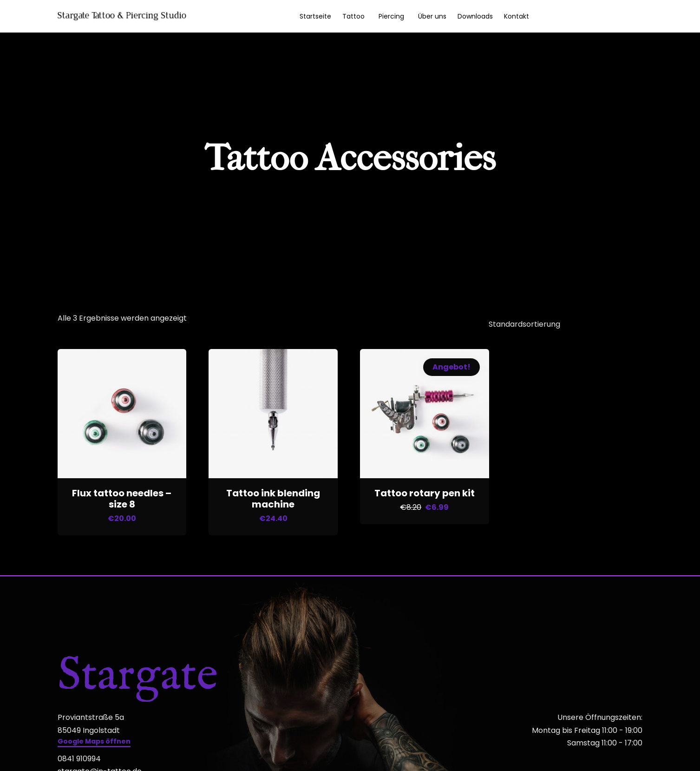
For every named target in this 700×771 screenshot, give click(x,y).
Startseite (315, 16)
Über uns (432, 16)
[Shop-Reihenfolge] (560, 323)
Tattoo (353, 16)
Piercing (391, 16)
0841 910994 (79, 756)
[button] (94, 740)
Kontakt (517, 16)
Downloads (475, 16)
